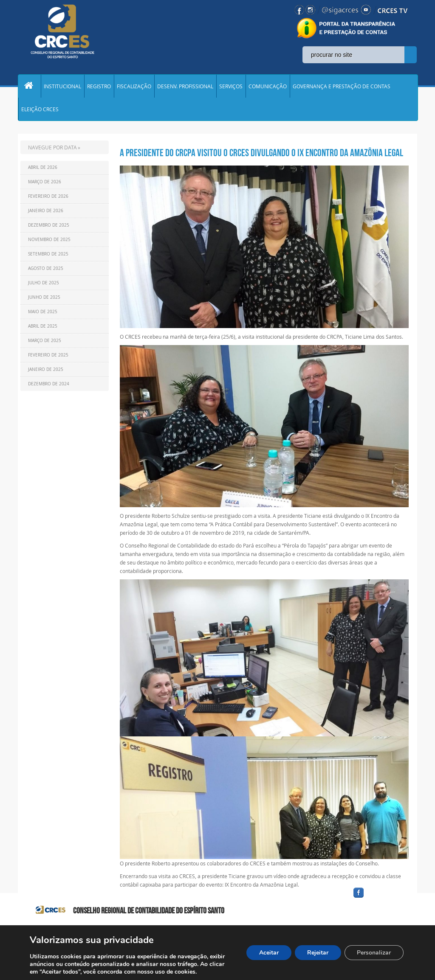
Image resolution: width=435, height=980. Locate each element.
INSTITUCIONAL (62, 87)
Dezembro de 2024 (49, 386)
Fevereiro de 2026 (48, 198)
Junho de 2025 (44, 299)
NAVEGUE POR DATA (52, 149)
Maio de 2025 (43, 313)
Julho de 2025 (44, 285)
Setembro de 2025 (48, 256)
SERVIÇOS (231, 87)
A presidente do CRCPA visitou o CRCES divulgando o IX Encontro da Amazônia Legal (261, 154)
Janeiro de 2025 (46, 371)
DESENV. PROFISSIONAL (185, 87)
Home (29, 87)
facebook (379, 899)
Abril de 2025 (43, 328)
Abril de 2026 (43, 169)
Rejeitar (317, 953)
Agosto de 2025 (46, 270)
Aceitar (268, 953)
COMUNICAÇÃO (268, 87)
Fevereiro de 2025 (48, 357)
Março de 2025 (45, 342)
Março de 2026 (45, 184)
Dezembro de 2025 (49, 227)
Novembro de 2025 (49, 241)
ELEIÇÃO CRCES (40, 110)
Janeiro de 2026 (46, 212)
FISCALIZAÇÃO (134, 87)
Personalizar (374, 953)
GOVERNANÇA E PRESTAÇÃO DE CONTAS (342, 87)
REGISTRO (99, 87)
